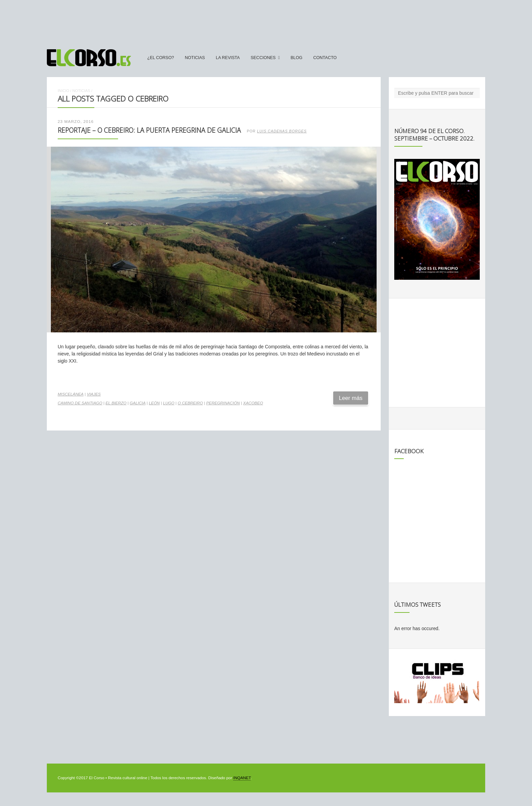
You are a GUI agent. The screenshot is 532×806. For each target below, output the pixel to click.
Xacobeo (253, 403)
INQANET (242, 778)
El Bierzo (116, 403)
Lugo (169, 403)
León (154, 403)
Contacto (325, 58)
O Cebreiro (190, 403)
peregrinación (223, 403)
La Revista (228, 58)
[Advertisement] (266, 21)
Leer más (351, 398)
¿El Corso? (161, 58)
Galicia (138, 403)
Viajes (94, 394)
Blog (296, 58)
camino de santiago (80, 403)
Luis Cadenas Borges (282, 131)
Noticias (195, 58)
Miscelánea (71, 394)
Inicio (63, 91)
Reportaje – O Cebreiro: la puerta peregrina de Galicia (149, 130)
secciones (263, 58)
